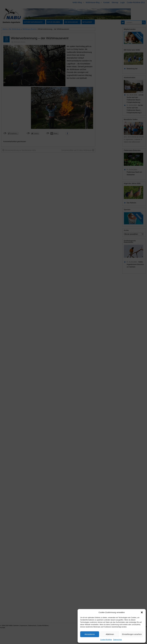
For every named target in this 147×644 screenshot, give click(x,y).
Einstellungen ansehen (132, 634)
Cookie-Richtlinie (106, 640)
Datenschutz (118, 640)
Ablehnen (110, 634)
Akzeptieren (90, 634)
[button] (142, 612)
